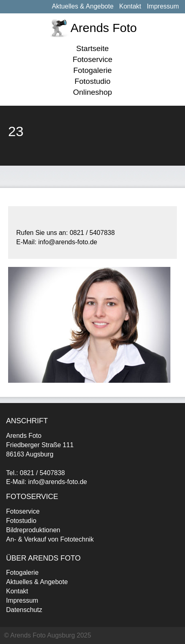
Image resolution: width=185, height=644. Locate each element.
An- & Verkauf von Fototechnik (50, 539)
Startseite (92, 48)
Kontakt (130, 6)
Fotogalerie (92, 70)
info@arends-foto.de (57, 482)
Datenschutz (24, 610)
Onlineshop (92, 92)
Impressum (163, 6)
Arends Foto (104, 28)
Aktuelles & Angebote (83, 6)
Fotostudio (93, 81)
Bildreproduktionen (33, 530)
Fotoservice (92, 59)
